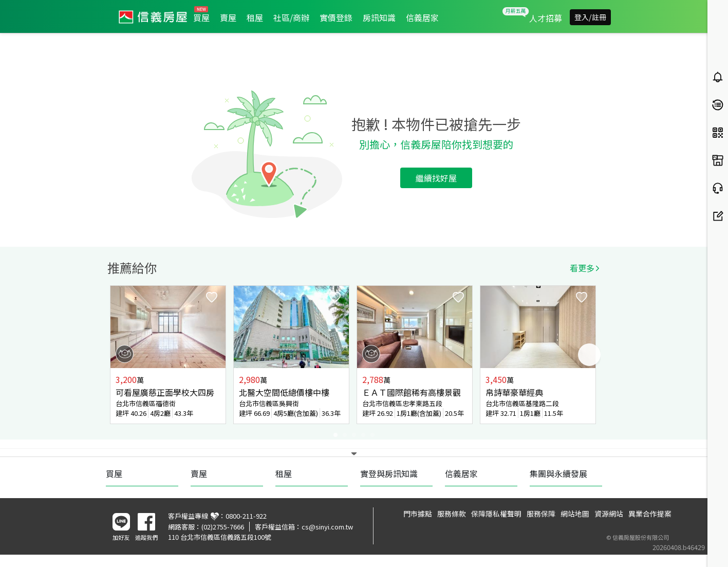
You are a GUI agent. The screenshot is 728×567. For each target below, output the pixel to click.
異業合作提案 (650, 514)
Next (589, 355)
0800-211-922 (246, 516)
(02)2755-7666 (223, 527)
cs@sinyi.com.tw (327, 527)
